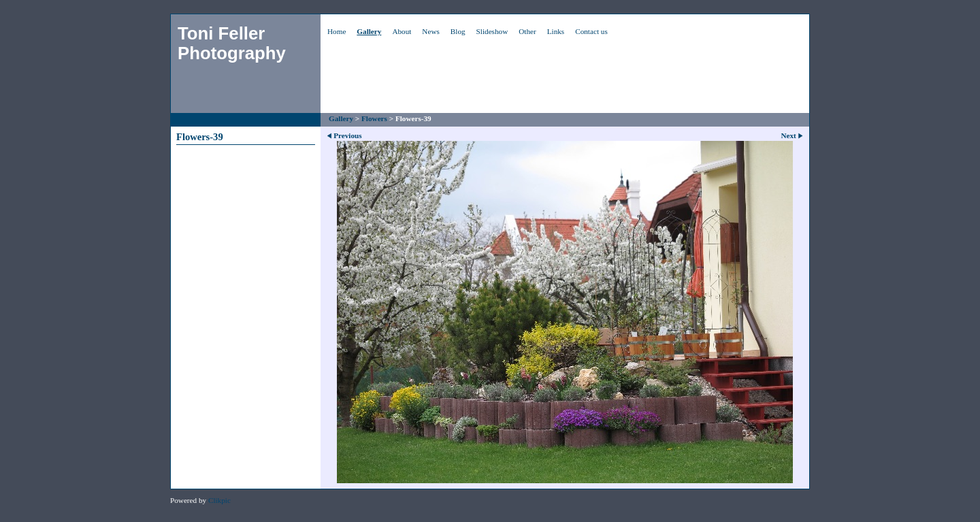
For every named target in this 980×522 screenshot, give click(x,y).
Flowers (374, 118)
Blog (458, 31)
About (402, 31)
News (430, 31)
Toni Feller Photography (232, 43)
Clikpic (219, 500)
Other (527, 31)
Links (556, 31)
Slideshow (492, 31)
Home (337, 31)
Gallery (369, 31)
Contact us (591, 31)
